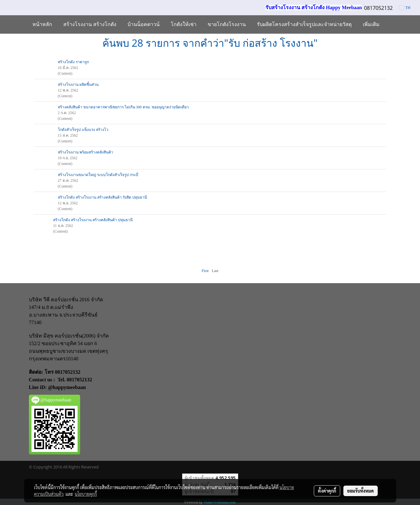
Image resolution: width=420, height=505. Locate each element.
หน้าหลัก (42, 24)
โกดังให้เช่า (184, 24)
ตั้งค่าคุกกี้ (327, 491)
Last (215, 271)
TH (405, 8)
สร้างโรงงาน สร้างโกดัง (90, 24)
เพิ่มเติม (371, 24)
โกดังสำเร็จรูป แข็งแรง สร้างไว (83, 130)
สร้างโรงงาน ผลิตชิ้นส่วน (78, 85)
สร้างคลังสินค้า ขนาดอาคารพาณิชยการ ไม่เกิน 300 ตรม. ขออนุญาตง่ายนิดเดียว (123, 107)
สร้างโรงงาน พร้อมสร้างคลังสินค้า (86, 152)
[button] (391, 24)
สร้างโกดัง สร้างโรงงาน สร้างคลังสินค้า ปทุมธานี (93, 220)
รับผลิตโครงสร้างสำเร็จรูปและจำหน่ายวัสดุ (304, 24)
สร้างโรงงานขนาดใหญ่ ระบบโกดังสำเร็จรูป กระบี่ (98, 175)
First (205, 271)
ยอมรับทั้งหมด (361, 491)
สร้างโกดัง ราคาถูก (73, 62)
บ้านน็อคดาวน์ (144, 24)
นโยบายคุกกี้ (86, 494)
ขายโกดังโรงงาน (227, 24)
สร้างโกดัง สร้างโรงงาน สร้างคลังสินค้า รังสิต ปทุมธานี (102, 197)
